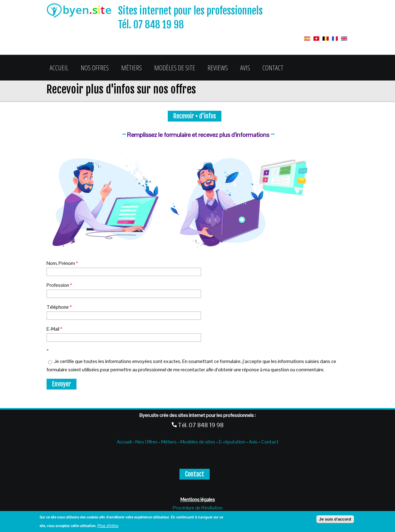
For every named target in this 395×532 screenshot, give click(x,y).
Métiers (132, 68)
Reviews (218, 68)
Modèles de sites (198, 442)
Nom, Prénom (62, 263)
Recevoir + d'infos (195, 116)
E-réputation (232, 442)
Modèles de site (175, 68)
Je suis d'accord (335, 519)
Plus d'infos (108, 526)
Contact (273, 68)
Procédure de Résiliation (198, 508)
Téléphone (59, 307)
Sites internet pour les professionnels (190, 11)
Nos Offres (95, 68)
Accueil (59, 68)
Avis (245, 68)
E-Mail (54, 329)
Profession (59, 285)
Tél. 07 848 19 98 (151, 25)
